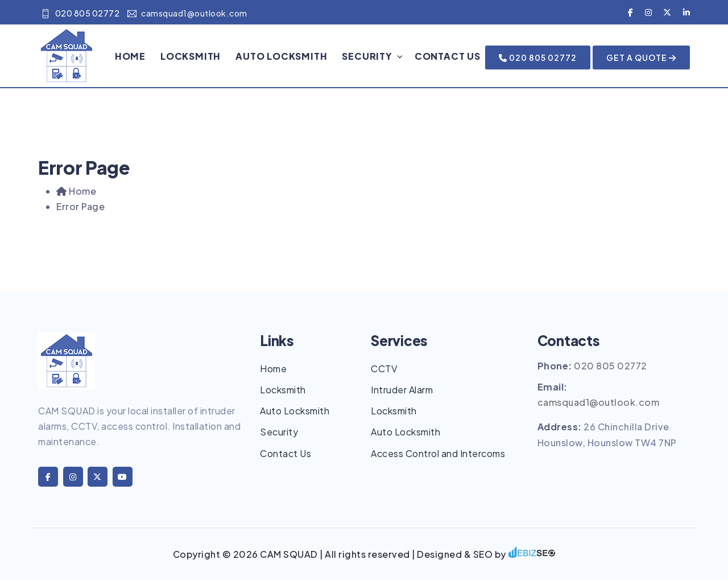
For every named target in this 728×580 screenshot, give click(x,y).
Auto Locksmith (281, 56)
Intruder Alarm (402, 390)
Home (130, 56)
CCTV (384, 369)
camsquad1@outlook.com (187, 13)
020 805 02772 (80, 13)
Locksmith (191, 56)
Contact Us (448, 56)
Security (367, 56)
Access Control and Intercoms (438, 453)
